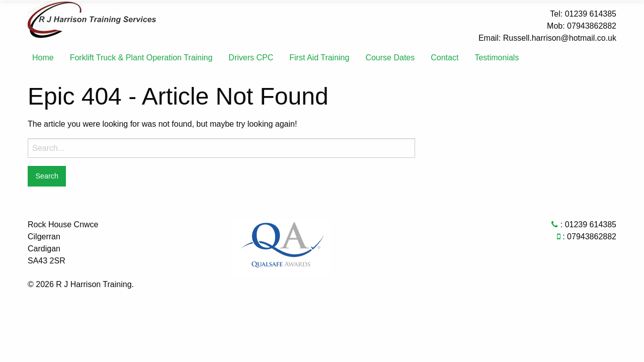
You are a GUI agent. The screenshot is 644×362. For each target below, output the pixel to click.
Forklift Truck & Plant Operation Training (141, 58)
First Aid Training (319, 58)
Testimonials (497, 58)
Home (43, 58)
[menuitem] (43, 58)
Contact (445, 58)
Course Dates (390, 58)
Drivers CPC (251, 58)
